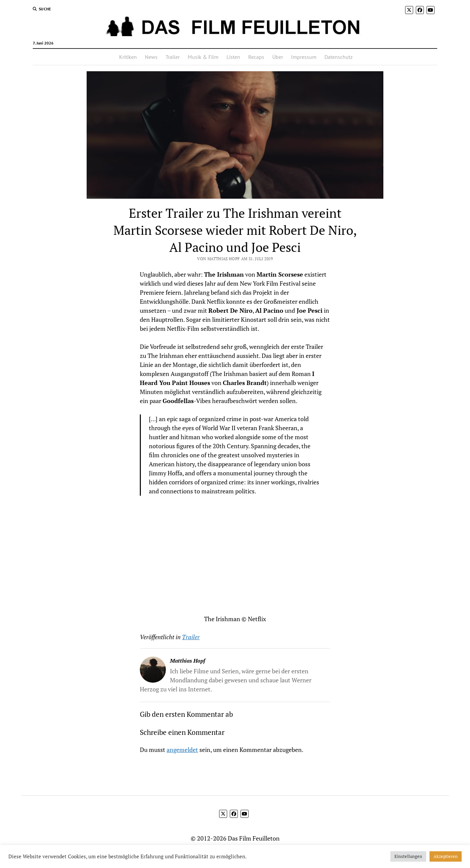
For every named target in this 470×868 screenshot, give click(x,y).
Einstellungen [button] (408, 856)
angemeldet (182, 750)
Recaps (256, 57)
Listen (233, 57)
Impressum (304, 57)
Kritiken (128, 57)
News (151, 57)
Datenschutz (339, 57)
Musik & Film (203, 57)
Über (278, 57)
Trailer (173, 57)
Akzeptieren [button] (446, 856)
